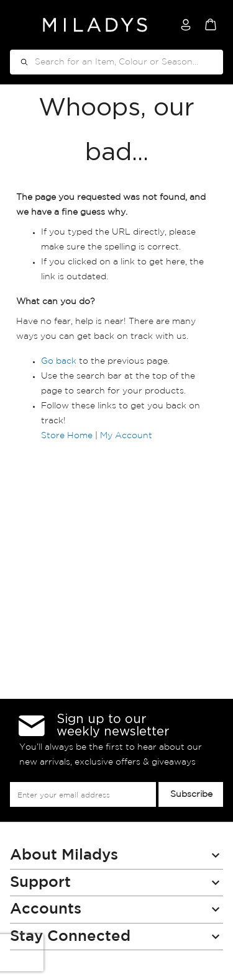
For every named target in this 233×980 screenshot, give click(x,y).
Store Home (67, 436)
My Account (126, 436)
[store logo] (95, 25)
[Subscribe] (191, 794)
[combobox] (116, 62)
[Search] (20, 62)
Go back (59, 361)
